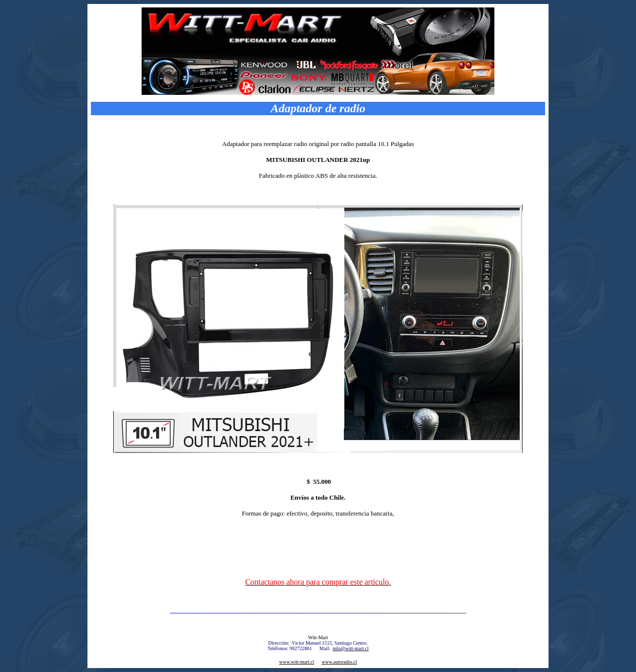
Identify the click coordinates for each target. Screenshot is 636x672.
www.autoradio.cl (339, 662)
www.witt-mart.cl (297, 662)
